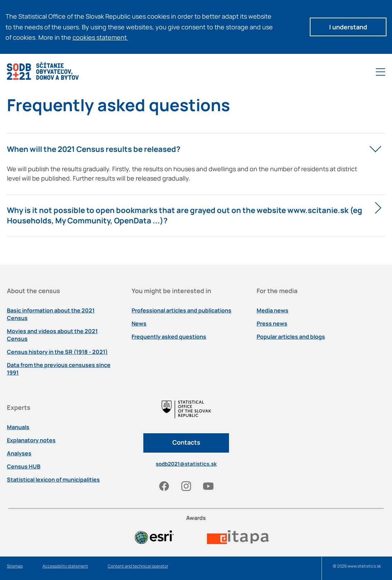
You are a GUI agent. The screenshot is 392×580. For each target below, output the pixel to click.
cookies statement (103, 37)
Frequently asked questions (169, 337)
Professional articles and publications (181, 310)
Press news (272, 323)
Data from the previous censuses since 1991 (59, 369)
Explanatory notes (31, 440)
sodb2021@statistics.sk (186, 464)
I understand (348, 27)
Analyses (19, 453)
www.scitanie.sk (318, 210)
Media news (273, 310)
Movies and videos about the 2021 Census (52, 335)
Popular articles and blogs (291, 337)
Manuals (18, 427)
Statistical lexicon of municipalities (53, 480)
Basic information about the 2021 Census (51, 314)
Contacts (186, 442)
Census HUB (24, 466)
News (139, 323)
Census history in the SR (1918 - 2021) (57, 352)
